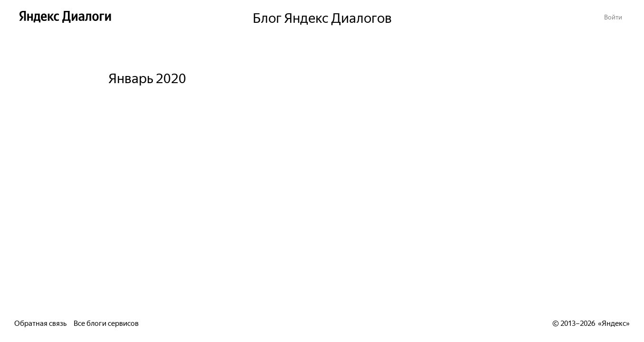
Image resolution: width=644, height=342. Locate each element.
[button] (613, 16)
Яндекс (614, 322)
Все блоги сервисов (106, 322)
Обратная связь (40, 322)
